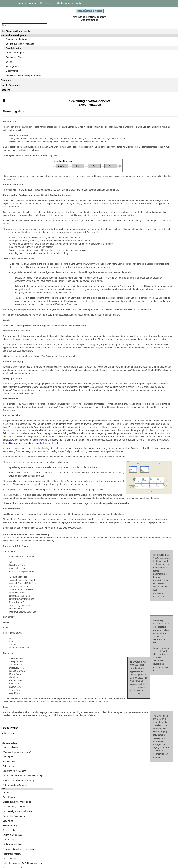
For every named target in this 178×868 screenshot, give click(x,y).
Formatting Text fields (138, 362)
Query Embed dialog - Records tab (144, 309)
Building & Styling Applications (20, 44)
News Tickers (134, 399)
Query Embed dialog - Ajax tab (142, 316)
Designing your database (140, 156)
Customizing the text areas (140, 234)
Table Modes (134, 179)
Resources (46, 3)
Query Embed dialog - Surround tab (145, 302)
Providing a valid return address (143, 248)
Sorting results (135, 370)
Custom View (134, 355)
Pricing (32, 3)
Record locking (135, 201)
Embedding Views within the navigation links (149, 391)
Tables (131, 175)
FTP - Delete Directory (138, 487)
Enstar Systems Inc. (88, 864)
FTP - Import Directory (138, 476)
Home (20, 3)
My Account (63, 3)
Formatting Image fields (139, 366)
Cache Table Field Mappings (141, 433)
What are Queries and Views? (142, 141)
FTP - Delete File (136, 491)
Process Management (16, 53)
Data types (133, 145)
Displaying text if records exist (142, 384)
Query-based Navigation (139, 286)
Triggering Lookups (137, 414)
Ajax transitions (135, 377)
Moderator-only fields (138, 215)
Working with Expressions (140, 336)
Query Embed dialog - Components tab (146, 298)
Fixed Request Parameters (140, 429)
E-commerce (12, 71)
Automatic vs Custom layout (141, 252)
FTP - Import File (136, 480)
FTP (128, 465)
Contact (79, 3)
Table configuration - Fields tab (142, 190)
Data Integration (14, 48)
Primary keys (134, 148)
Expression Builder (137, 332)
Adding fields (134, 204)
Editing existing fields (138, 208)
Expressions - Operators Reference (144, 343)
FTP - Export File (136, 495)
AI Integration (12, 66)
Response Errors (136, 436)
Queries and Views (137, 268)
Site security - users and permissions (23, 75)
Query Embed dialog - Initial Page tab (145, 313)
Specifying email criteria (139, 241)
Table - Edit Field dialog (139, 193)
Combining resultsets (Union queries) (145, 282)
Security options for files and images (145, 219)
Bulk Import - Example (138, 461)
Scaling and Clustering (17, 57)
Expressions (134, 328)
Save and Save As (136, 255)
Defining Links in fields (138, 373)
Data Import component (137, 441)
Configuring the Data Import (141, 448)
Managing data (135, 134)
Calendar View (135, 395)
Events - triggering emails (140, 237)
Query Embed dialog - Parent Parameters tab (149, 305)
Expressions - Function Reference (144, 339)
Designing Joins (135, 279)
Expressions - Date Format (140, 346)
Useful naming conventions (141, 186)
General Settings (136, 418)
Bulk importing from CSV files (142, 457)
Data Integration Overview (140, 167)
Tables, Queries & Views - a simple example (149, 159)
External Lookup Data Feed (141, 411)
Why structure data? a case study (144, 163)
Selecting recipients (137, 245)
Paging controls (135, 380)
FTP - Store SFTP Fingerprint (142, 473)
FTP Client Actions (137, 469)
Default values (135, 212)
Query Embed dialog (137, 294)
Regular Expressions (138, 388)
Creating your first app (16, 39)
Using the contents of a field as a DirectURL (148, 230)
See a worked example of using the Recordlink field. (65, 506)
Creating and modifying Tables (142, 182)
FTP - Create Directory (138, 484)
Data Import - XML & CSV (140, 407)
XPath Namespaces (137, 425)
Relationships (134, 152)
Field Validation (135, 226)
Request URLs (135, 422)
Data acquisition (135, 137)
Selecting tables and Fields (140, 271)
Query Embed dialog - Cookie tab (144, 320)
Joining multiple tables (138, 275)
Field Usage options (137, 359)
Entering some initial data (140, 259)
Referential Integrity (137, 223)
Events (9, 62)
